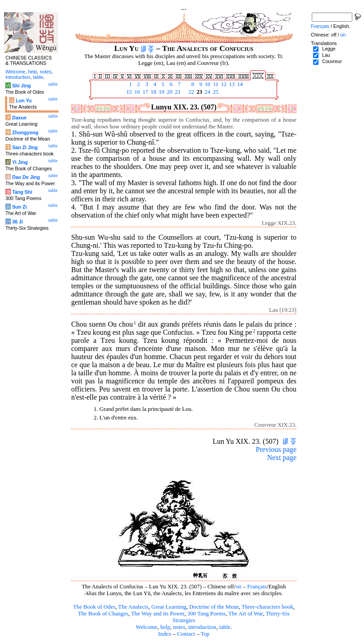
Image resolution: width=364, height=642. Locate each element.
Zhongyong (25, 132)
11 (215, 84)
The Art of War (246, 614)
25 (215, 92)
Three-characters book (267, 607)
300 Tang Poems (207, 614)
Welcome (146, 627)
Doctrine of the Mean (214, 607)
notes (179, 627)
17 (145, 92)
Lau (326, 55)
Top (205, 634)
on (239, 587)
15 (128, 92)
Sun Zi (20, 207)
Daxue (19, 118)
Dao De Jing (26, 177)
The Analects (133, 607)
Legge (329, 49)
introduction (202, 627)
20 (169, 92)
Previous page (276, 449)
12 (223, 84)
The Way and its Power (158, 614)
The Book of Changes (103, 614)
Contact (186, 634)
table (225, 627)
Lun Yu (24, 100)
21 (177, 92)
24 (207, 92)
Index (165, 634)
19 (161, 92)
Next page (282, 458)
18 (153, 92)
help (165, 627)
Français (257, 587)
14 (239, 84)
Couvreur (332, 61)
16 (136, 92)
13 (231, 84)
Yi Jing (20, 162)
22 (191, 92)
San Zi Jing (25, 147)
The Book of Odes (94, 607)
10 (207, 84)
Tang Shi (22, 192)
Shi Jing (21, 86)
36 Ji (18, 222)
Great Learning (169, 607)
